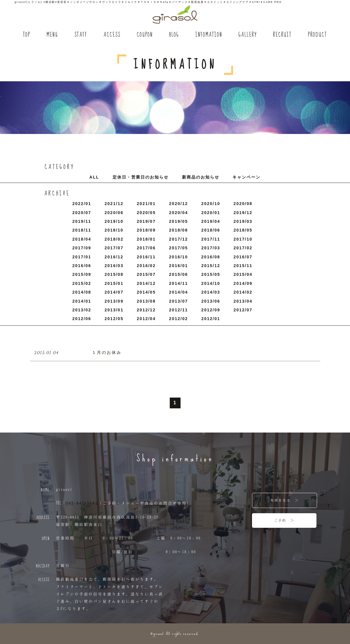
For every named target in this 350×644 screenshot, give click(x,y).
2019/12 (243, 213)
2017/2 (243, 248)
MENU (52, 35)
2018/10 (114, 230)
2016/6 (82, 266)
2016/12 (114, 257)
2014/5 (146, 292)
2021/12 (114, 204)
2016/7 (243, 257)
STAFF (81, 35)
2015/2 (82, 283)
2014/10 (211, 283)
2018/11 (82, 230)
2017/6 (146, 248)
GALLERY (248, 35)
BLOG (174, 35)
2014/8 (82, 292)
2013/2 (82, 310)
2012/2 (179, 319)
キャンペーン (246, 177)
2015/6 (179, 274)
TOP (27, 35)
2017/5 (179, 248)
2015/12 (211, 266)
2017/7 (114, 248)
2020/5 (146, 213)
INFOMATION (209, 35)
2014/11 (179, 283)
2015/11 (243, 266)
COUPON (145, 35)
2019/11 (82, 221)
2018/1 (146, 239)
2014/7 (114, 292)
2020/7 (82, 213)
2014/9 (243, 283)
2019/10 (114, 221)
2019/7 (146, 221)
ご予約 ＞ (284, 520)
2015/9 (82, 274)
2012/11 (179, 310)
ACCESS (112, 35)
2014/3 (211, 292)
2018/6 (211, 230)
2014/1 (82, 301)
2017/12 (179, 239)
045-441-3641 (82, 503)
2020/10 (211, 204)
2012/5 (114, 319)
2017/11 (211, 239)
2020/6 (114, 213)
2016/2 (146, 266)
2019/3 (243, 221)
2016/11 (146, 257)
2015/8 (114, 274)
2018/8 (179, 230)
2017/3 (211, 248)
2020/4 (179, 213)
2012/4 (146, 319)
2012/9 (211, 310)
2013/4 (243, 301)
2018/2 (114, 239)
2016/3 (114, 266)
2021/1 (146, 204)
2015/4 (243, 274)
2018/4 (82, 239)
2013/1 (114, 310)
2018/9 (146, 230)
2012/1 (211, 319)
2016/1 (179, 266)
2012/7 (243, 310)
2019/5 (179, 221)
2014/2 (243, 292)
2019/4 (211, 221)
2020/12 (179, 204)
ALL (94, 177)
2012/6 (82, 319)
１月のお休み (107, 352)
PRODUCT (317, 35)
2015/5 (211, 274)
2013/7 (179, 301)
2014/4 (179, 292)
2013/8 (146, 301)
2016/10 (179, 257)
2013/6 (211, 301)
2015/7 (146, 274)
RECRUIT (282, 35)
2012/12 (146, 310)
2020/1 (211, 213)
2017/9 (82, 248)
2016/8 (211, 257)
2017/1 (82, 257)
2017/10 (243, 239)
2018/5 (243, 230)
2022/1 (82, 204)
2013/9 (114, 301)
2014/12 (146, 283)
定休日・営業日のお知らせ (141, 177)
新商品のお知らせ (201, 177)
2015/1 (114, 283)
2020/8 (243, 204)
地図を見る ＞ (285, 500)
